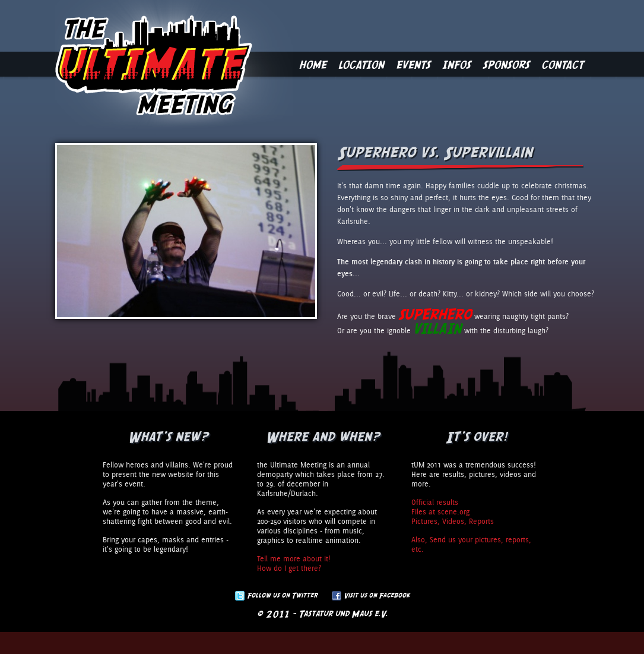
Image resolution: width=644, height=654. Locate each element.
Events (413, 64)
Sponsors (506, 64)
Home (313, 64)
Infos (456, 64)
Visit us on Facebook (377, 595)
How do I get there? (289, 568)
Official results (435, 502)
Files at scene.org (440, 511)
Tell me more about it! (294, 558)
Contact (562, 64)
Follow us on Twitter (282, 595)
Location (361, 64)
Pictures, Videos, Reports (453, 521)
